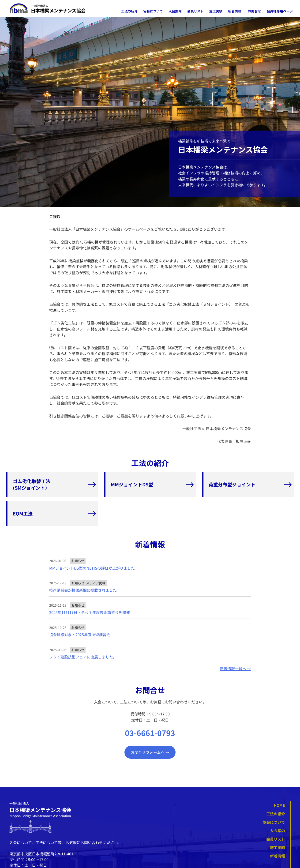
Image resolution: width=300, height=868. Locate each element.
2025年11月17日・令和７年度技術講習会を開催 (90, 612)
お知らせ (78, 561)
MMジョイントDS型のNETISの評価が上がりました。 (94, 568)
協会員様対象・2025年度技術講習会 (80, 635)
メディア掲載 (96, 583)
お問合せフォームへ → (150, 752)
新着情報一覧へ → (235, 669)
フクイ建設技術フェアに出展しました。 (83, 657)
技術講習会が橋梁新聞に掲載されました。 (85, 590)
